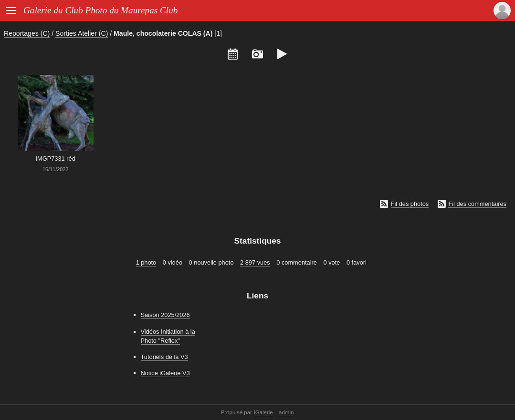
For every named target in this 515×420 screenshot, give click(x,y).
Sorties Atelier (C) (82, 33)
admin (286, 412)
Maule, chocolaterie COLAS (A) (163, 33)
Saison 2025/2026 (165, 315)
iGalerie (263, 412)
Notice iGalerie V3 (165, 373)
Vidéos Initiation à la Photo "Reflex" (168, 336)
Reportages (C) (27, 33)
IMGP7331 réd (56, 159)
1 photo (146, 262)
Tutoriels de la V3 (164, 357)
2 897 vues (255, 262)
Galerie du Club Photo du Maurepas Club (100, 10)
